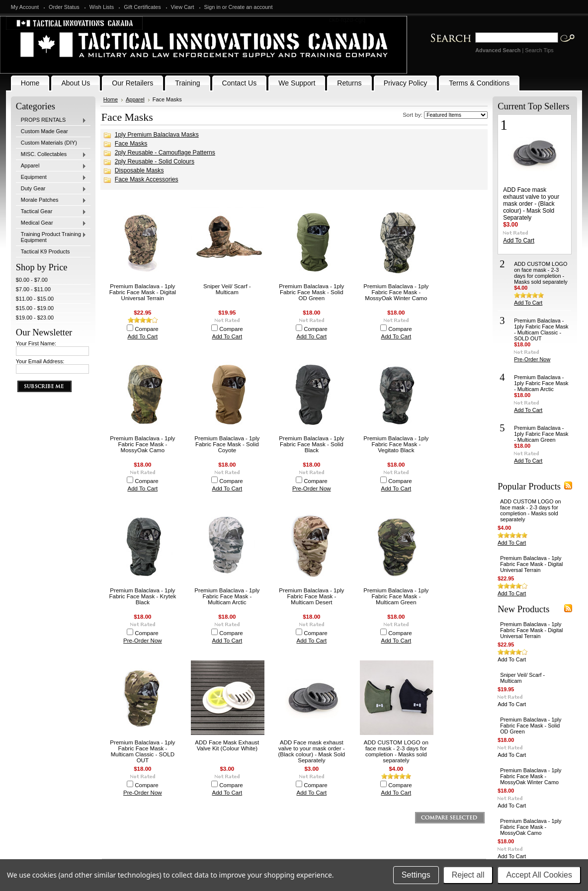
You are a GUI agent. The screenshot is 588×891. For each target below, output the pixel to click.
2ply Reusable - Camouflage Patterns (165, 153)
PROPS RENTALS (51, 120)
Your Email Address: (40, 361)
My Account (25, 7)
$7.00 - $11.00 (33, 289)
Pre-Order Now (312, 488)
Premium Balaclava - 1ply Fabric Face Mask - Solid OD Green (311, 292)
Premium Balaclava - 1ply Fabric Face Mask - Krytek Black (142, 596)
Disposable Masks (139, 170)
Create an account (251, 7)
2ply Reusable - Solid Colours (155, 162)
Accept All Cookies (539, 875)
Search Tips (539, 50)
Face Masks (131, 144)
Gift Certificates (142, 7)
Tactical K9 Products (45, 251)
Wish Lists (102, 7)
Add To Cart (142, 336)
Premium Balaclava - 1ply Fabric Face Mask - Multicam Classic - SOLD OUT (142, 751)
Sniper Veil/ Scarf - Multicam (227, 289)
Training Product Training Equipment (51, 237)
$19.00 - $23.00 (35, 318)
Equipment (51, 177)
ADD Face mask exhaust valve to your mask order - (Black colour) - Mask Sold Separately (311, 751)
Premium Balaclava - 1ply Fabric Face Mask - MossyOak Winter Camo (396, 292)
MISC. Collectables (51, 155)
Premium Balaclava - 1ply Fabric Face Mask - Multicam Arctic (227, 596)
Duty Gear (51, 189)
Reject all (468, 875)
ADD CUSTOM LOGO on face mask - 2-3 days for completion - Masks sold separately (396, 751)
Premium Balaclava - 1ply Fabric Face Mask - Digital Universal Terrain (143, 292)
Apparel (51, 166)
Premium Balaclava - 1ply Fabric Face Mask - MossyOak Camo (142, 444)
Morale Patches (51, 200)
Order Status (64, 7)
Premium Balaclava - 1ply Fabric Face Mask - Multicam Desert (311, 596)
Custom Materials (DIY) (49, 143)
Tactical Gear (51, 212)
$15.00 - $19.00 (35, 308)
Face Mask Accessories (147, 179)
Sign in (212, 7)
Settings (416, 875)
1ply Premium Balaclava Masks (157, 135)
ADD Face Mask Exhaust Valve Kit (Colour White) (227, 745)
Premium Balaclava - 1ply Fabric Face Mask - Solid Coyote (227, 444)
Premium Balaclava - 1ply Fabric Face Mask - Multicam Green (396, 596)
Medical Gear (51, 223)
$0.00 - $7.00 (32, 280)
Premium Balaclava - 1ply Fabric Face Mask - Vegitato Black (396, 444)
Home (111, 99)
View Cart (183, 7)
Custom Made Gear (44, 131)
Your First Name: (36, 343)
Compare (147, 329)
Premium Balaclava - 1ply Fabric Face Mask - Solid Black (311, 444)
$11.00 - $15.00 (35, 299)
